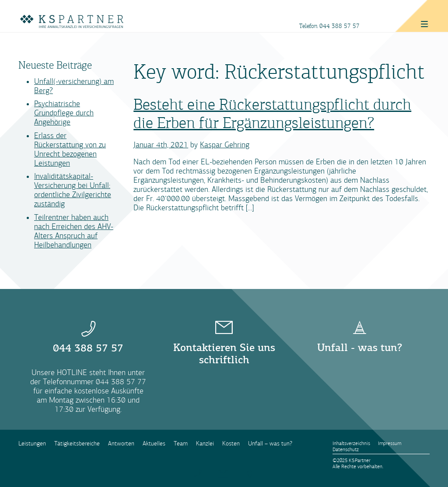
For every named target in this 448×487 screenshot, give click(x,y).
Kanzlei (205, 444)
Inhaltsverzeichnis (351, 443)
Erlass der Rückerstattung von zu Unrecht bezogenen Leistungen (70, 150)
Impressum (390, 443)
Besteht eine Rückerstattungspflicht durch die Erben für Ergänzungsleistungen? (272, 114)
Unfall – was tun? (270, 444)
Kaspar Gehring (225, 145)
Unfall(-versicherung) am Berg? (74, 86)
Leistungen (32, 444)
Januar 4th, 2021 (161, 145)
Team (181, 444)
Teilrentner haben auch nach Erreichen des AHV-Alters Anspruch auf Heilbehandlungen (74, 231)
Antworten (121, 444)
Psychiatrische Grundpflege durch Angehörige (64, 113)
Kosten (231, 444)
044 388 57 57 (339, 26)
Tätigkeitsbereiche (77, 444)
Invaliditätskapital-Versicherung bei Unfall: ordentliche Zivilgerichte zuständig (73, 190)
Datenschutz (346, 449)
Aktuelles (154, 444)
